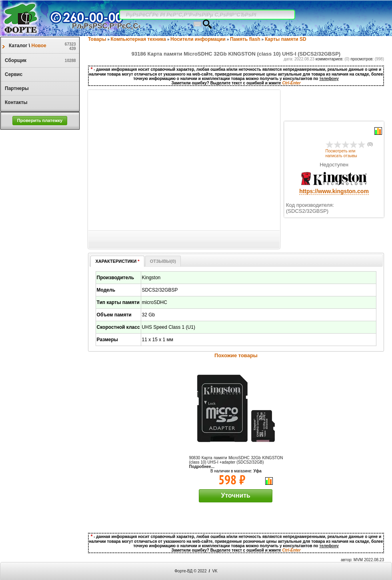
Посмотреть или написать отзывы (341, 153)
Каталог (19, 46)
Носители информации (198, 39)
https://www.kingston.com (334, 191)
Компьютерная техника (138, 39)
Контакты (14, 102)
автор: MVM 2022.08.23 (362, 560)
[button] (40, 121)
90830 (236, 460)
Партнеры (15, 88)
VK (215, 571)
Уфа (257, 471)
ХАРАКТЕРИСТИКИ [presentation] (117, 261)
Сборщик (14, 60)
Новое (38, 46)
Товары (97, 39)
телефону (329, 79)
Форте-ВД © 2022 (190, 571)
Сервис (12, 74)
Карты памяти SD (286, 39)
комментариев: (330, 59)
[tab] (117, 261)
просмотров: (362, 59)
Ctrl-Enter (291, 83)
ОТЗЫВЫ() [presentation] (163, 261)
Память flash (245, 39)
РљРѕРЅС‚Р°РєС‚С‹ (106, 26)
